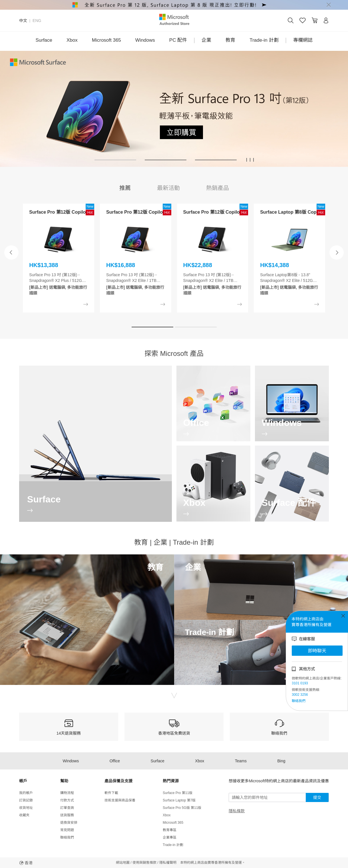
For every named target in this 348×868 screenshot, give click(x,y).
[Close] (329, 5)
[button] (115, 160)
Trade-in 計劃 (264, 40)
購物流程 (67, 793)
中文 (23, 21)
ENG (37, 21)
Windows (145, 40)
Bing (281, 761)
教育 (230, 40)
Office (115, 761)
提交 (317, 797)
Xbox (72, 40)
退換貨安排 (69, 823)
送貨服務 (67, 815)
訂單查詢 (67, 808)
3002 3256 (300, 695)
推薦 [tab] (125, 188)
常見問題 (67, 830)
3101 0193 (300, 683)
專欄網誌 (303, 40)
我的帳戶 (26, 793)
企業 (206, 40)
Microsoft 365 (106, 40)
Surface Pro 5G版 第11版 (182, 808)
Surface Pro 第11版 (178, 793)
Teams (241, 761)
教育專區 (170, 830)
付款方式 (67, 800)
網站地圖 (123, 863)
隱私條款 (237, 811)
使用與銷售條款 (144, 863)
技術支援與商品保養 (120, 800)
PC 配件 (178, 40)
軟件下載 (111, 793)
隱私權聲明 (168, 863)
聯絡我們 (299, 701)
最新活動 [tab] (168, 188)
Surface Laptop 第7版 (179, 800)
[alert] (174, 5)
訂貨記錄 (26, 800)
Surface (44, 40)
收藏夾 (24, 815)
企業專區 (170, 837)
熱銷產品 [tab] (218, 188)
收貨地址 (26, 808)
